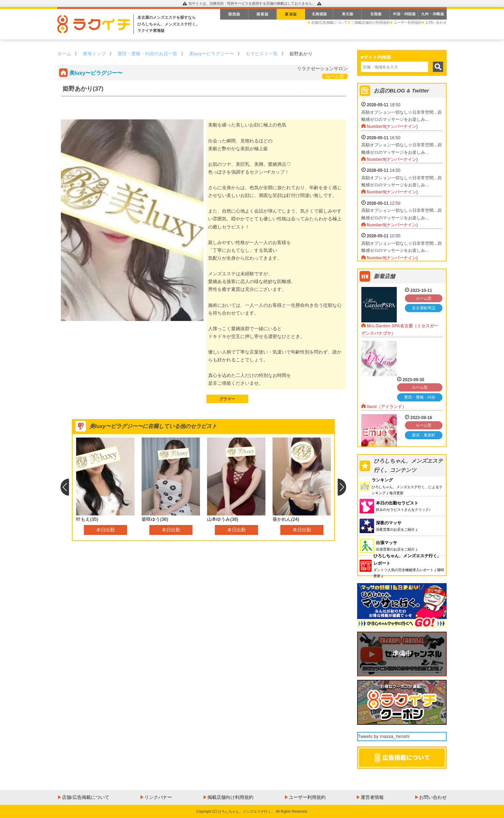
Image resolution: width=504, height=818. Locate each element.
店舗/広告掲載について (329, 22)
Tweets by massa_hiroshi (384, 736)
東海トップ (94, 54)
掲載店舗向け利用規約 (230, 797)
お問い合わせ (436, 22)
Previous (65, 487)
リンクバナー (158, 797)
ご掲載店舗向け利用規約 (371, 22)
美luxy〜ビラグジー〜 (211, 54)
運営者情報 (372, 797)
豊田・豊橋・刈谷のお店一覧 (147, 54)
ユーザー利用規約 (408, 22)
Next (342, 487)
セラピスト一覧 (262, 54)
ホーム (64, 54)
